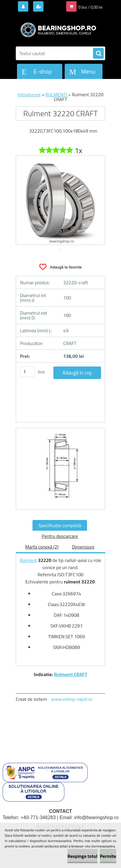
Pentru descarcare (60, 536)
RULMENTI (57, 94)
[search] (98, 54)
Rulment (28, 560)
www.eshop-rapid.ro (72, 699)
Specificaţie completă (60, 525)
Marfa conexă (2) (42, 547)
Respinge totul (82, 856)
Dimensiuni (83, 547)
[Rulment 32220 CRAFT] (61, 469)
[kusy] (27, 372)
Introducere (29, 94)
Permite (108, 856)
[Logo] (57, 29)
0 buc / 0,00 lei (90, 7)
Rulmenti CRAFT (71, 674)
